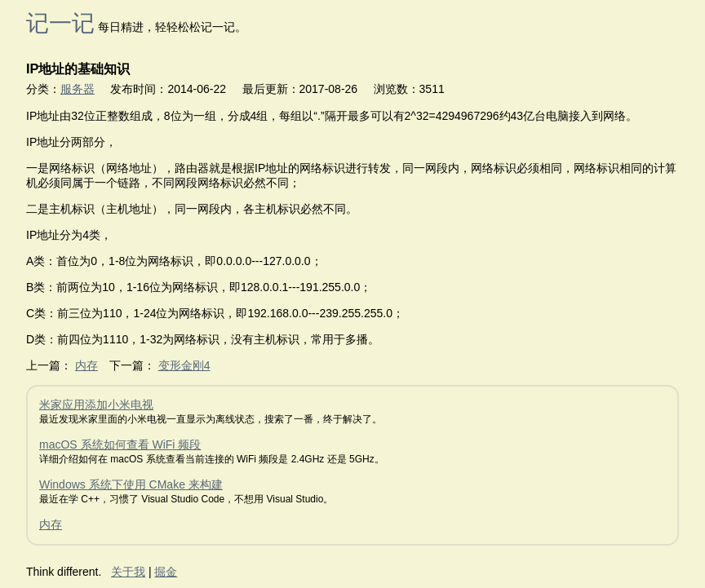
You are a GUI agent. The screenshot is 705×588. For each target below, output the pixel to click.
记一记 (60, 23)
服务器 (78, 89)
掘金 (166, 572)
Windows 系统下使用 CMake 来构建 (131, 484)
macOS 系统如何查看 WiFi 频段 (120, 444)
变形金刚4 (184, 365)
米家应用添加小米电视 (96, 405)
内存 (86, 365)
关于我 (128, 572)
